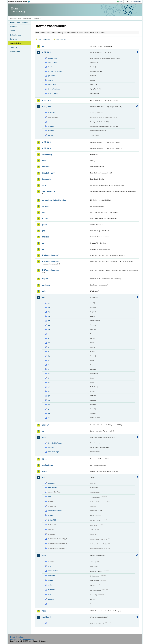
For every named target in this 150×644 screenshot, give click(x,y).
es (49, 343)
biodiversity (47, 154)
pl (49, 391)
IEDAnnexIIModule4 (50, 270)
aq (43, 46)
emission (51, 576)
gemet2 (45, 225)
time (50, 594)
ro (49, 400)
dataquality (47, 179)
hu (49, 356)
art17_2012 (47, 142)
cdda (44, 161)
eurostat (45, 206)
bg (49, 312)
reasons (51, 131)
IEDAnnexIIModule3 (50, 261)
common (46, 167)
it (49, 365)
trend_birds (52, 85)
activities (51, 112)
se (49, 405)
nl (49, 387)
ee (49, 334)
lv (49, 378)
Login (121, 2)
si (49, 409)
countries (52, 122)
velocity (51, 599)
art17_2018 (47, 148)
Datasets (14, 27)
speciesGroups (54, 452)
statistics (51, 590)
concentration (53, 571)
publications (47, 465)
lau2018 (45, 425)
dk (49, 329)
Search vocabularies (44, 39)
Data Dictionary (28, 18)
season (51, 80)
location (51, 67)
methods (51, 126)
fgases (45, 218)
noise (44, 459)
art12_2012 (47, 52)
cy (49, 316)
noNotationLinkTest (55, 511)
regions (51, 447)
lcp (43, 431)
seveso (45, 471)
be (49, 307)
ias (43, 243)
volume (51, 604)
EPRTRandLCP (48, 191)
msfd (44, 437)
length (50, 580)
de (49, 325)
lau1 (44, 291)
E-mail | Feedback (17, 637)
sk (49, 413)
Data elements (16, 35)
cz (49, 321)
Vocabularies (15, 43)
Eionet (19, 18)
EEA (20, 2)
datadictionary (48, 173)
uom (44, 556)
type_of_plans (53, 93)
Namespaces (15, 51)
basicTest (52, 483)
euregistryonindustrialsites (54, 200)
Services (13, 47)
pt (49, 396)
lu (49, 374)
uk (49, 418)
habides (45, 237)
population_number (55, 71)
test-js (50, 515)
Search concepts (61, 39)
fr (49, 352)
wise (44, 611)
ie (49, 360)
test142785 (52, 520)
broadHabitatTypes (55, 443)
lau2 (44, 297)
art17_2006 (47, 107)
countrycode (53, 58)
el (49, 338)
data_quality (53, 62)
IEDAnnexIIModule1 (50, 255)
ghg (43, 231)
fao (43, 212)
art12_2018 (47, 101)
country (51, 623)
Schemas (14, 39)
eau (49, 497)
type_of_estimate (54, 89)
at (49, 303)
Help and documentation (19, 23)
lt (49, 369)
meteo (50, 585)
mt (49, 383)
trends (50, 135)
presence (51, 76)
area (50, 566)
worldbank (46, 617)
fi (49, 347)
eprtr (44, 185)
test (43, 477)
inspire (45, 279)
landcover (46, 285)
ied (43, 249)
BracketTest (52, 488)
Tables (13, 31)
